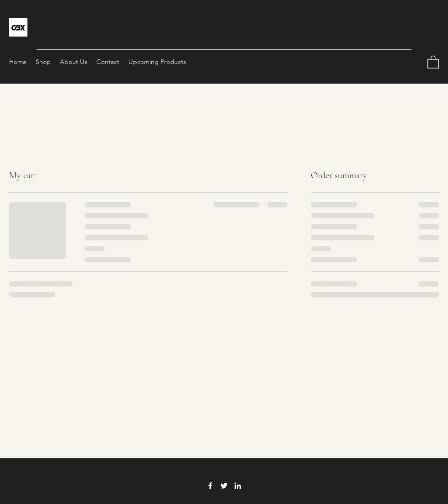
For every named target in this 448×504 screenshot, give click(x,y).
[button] (433, 62)
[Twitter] (224, 486)
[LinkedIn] (238, 486)
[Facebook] (210, 486)
